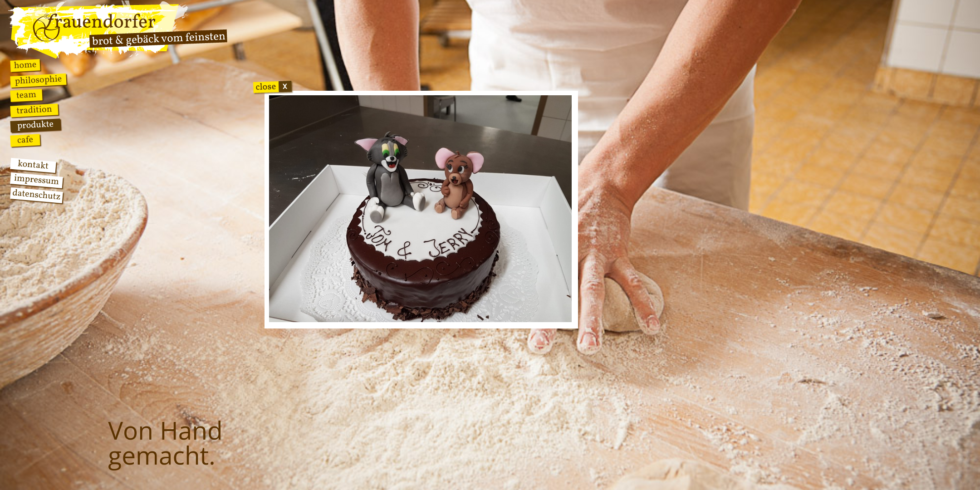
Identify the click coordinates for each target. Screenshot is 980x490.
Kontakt (33, 165)
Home (25, 65)
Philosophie (38, 81)
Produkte (35, 125)
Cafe (25, 140)
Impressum (37, 180)
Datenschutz (36, 195)
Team (26, 96)
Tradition (34, 110)
